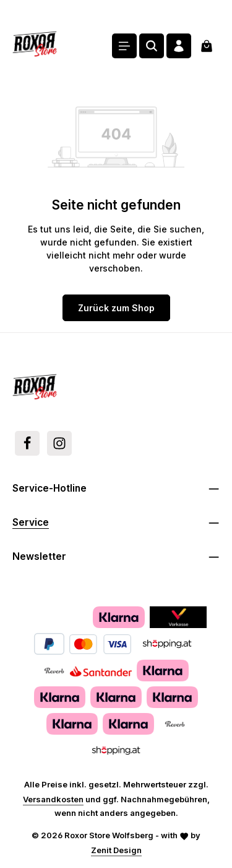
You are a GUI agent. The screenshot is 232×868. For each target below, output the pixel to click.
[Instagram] (59, 443)
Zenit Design (116, 850)
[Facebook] (27, 443)
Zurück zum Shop (116, 308)
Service (31, 522)
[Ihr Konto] (179, 46)
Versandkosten (53, 799)
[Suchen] (152, 46)
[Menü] (124, 46)
